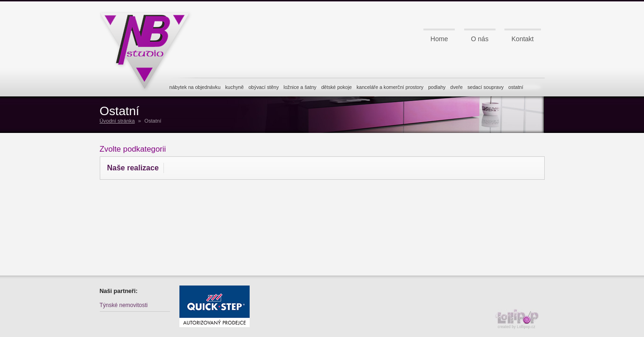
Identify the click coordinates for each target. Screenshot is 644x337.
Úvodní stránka (117, 121)
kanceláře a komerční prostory (390, 87)
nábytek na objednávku (195, 87)
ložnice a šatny (300, 87)
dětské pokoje (337, 87)
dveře (456, 87)
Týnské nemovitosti (124, 305)
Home (439, 39)
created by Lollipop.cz (519, 319)
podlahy (437, 87)
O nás (480, 39)
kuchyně (235, 87)
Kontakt (522, 39)
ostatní (516, 87)
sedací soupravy (485, 87)
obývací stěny (263, 87)
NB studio (149, 48)
